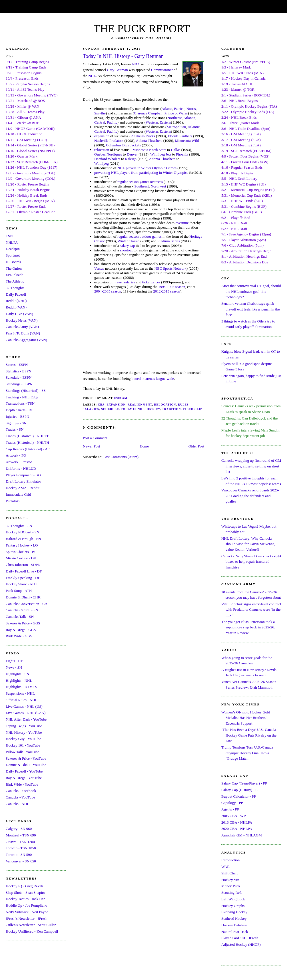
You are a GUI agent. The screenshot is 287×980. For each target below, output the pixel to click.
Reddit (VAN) (16, 307)
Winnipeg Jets (161, 154)
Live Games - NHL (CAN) (26, 713)
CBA (101, 405)
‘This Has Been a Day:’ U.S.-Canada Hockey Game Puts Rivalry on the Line (249, 735)
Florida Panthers (180, 136)
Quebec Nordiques (108, 154)
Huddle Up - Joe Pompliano (26, 905)
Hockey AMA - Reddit (23, 488)
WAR (225, 867)
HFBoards (13, 262)
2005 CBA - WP (233, 816)
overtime (182, 223)
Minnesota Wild (187, 141)
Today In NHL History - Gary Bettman (123, 56)
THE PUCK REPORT (142, 29)
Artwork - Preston (19, 462)
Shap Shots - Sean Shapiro (25, 893)
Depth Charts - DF (19, 410)
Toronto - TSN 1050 (21, 848)
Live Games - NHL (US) (24, 706)
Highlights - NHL (19, 680)
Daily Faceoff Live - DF (24, 571)
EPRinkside (14, 275)
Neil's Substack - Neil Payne (27, 912)
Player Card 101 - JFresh (240, 938)
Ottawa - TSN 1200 (20, 842)
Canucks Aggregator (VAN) (26, 340)
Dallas (175, 150)
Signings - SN (16, 423)
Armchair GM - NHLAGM (242, 835)
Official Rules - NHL (22, 700)
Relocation (165, 405)
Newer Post (91, 446)
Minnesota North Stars (149, 150)
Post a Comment (95, 438)
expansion (102, 136)
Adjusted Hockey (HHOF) (241, 944)
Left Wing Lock (233, 899)
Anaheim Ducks (143, 136)
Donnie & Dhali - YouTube (26, 765)
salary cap (127, 246)
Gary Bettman (117, 70)
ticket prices (151, 282)
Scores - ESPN (17, 365)
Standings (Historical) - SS (26, 391)
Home (144, 446)
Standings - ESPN (19, 384)
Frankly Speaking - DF (23, 578)
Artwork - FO (16, 455)
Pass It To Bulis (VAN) (23, 333)
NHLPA (12, 242)
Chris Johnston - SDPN (23, 565)
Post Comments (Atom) (121, 457)
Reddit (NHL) (16, 301)
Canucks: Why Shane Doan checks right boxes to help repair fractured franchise (251, 562)
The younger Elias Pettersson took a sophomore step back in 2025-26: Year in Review (248, 627)
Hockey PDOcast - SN (22, 532)
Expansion (116, 405)
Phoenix (182, 154)
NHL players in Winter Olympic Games (147, 168)
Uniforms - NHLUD (21, 468)
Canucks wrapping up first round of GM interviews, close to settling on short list (251, 466)
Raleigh (131, 159)
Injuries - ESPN (17, 417)
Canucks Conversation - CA (27, 604)
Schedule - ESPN (19, 377)
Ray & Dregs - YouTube (24, 778)
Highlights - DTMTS (21, 687)
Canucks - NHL (17, 804)
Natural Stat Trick (235, 932)
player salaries (124, 282)
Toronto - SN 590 (19, 855)
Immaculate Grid (18, 494)
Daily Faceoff (16, 294)
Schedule (110, 409)
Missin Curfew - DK (21, 558)
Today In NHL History (140, 409)
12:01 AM (121, 398)
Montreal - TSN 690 (21, 835)
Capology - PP (232, 803)
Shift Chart (229, 873)
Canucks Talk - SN (20, 617)
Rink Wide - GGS (19, 636)
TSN (9, 236)
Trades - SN (15, 429)
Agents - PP (230, 809)
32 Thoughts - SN (19, 526)
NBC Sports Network (170, 268)
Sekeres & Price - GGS (23, 623)
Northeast (175, 118)
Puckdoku (13, 501)
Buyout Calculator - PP (239, 796)
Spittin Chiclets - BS (21, 552)
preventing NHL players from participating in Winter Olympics (141, 173)
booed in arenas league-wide (153, 379)
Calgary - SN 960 (19, 829)
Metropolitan (176, 127)
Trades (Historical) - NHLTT (27, 436)
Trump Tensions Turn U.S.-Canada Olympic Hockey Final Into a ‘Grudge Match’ (247, 753)
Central (100, 122)
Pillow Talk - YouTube (23, 752)
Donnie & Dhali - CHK (23, 597)
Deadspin (13, 249)
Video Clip (192, 409)
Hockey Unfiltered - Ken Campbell (32, 931)
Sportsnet (13, 255)
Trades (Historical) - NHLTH (27, 442)
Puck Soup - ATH (19, 591)
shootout (126, 250)
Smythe (100, 113)
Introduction (230, 860)
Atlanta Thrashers (149, 141)
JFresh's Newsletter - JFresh (27, 919)
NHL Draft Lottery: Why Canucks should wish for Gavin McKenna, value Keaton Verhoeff (248, 544)
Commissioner (162, 70)
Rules (183, 405)
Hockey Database (234, 925)
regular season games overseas (140, 182)
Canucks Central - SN (22, 610)
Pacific (112, 122)
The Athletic (15, 281)
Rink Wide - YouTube (22, 784)
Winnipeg (102, 163)
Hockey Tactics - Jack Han (26, 899)
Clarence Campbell (148, 113)
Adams (167, 109)
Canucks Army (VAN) (22, 327)
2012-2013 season (166, 291)
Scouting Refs (232, 893)
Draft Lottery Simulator (23, 481)
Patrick (179, 109)
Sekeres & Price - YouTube (26, 758)
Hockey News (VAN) (22, 320)
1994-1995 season (172, 287)
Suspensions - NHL (20, 693)
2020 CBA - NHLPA (237, 829)
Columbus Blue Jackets (123, 145)
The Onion (14, 268)
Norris (191, 109)
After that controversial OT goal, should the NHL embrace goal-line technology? (251, 291)
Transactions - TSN (20, 403)
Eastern (165, 122)
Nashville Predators (109, 141)
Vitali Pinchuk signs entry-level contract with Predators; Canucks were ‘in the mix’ (251, 610)
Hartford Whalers (107, 159)
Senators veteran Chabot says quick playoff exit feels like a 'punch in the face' (250, 309)
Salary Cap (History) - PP (240, 790)
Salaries (91, 409)
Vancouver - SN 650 (21, 861)
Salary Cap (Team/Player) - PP (244, 783)
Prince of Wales (176, 113)
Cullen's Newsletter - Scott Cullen (31, 925)
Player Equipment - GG (23, 475)
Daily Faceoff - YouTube (24, 771)
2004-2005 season (108, 291)
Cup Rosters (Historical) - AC (28, 449)
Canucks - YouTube (20, 797)
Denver (133, 154)
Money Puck (231, 886)
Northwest (158, 186)
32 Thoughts (15, 288)
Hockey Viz (230, 880)
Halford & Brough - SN (23, 539)
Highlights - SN (17, 674)
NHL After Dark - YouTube (26, 719)
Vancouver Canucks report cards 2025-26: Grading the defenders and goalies (250, 496)
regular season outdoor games (140, 236)
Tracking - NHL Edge (22, 397)
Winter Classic (129, 241)
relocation (102, 150)
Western (152, 122)
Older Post (196, 446)
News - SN (14, 667)
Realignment (140, 405)
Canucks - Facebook (21, 791)
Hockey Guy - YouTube (23, 739)
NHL (92, 76)
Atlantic (189, 118)
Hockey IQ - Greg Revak (24, 886)
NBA (136, 64)
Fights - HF (14, 661)
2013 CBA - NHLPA (237, 822)
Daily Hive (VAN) (19, 314)
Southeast (142, 186)
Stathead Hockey (234, 919)
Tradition (171, 409)
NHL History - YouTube (24, 732)
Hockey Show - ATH (21, 584)
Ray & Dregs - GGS (21, 630)
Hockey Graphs (233, 906)
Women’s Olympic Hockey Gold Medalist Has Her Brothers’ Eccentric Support (246, 718)
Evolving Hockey (234, 912)
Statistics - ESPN (19, 371)
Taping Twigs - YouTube (24, 726)
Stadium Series (168, 241)
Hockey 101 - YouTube (23, 745)
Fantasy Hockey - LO (22, 545)
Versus (99, 268)
